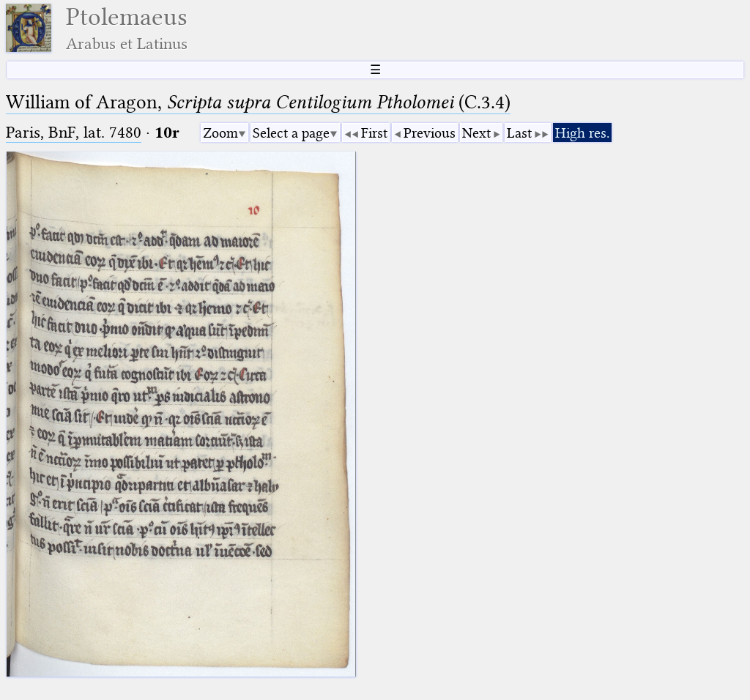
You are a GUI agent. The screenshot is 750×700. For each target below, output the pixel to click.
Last (519, 133)
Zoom (220, 133)
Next (476, 133)
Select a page (291, 133)
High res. (582, 133)
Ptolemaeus (127, 28)
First (374, 133)
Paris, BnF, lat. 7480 (74, 132)
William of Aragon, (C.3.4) (258, 102)
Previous (430, 133)
